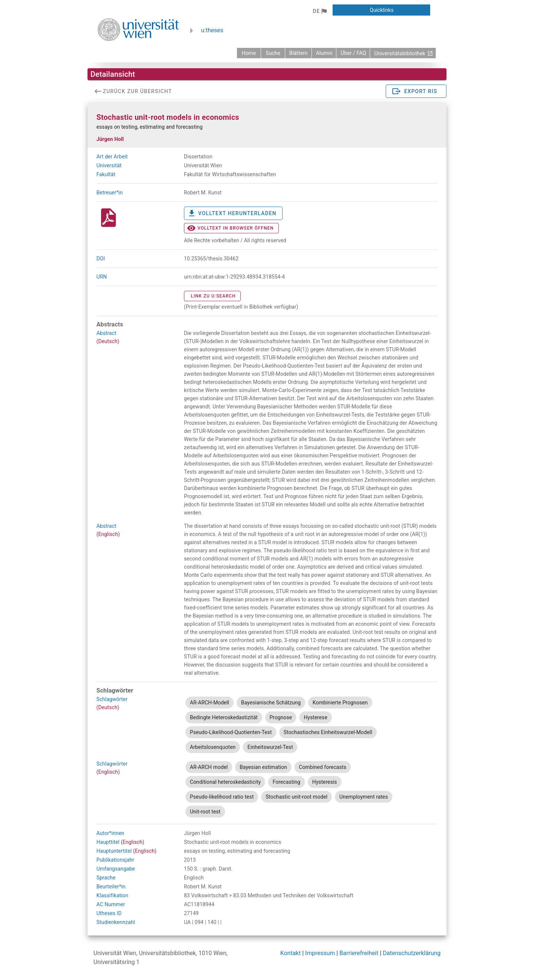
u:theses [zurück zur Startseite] (212, 30)
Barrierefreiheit (359, 953)
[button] (319, 11)
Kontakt (291, 953)
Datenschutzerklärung (412, 953)
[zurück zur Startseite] (249, 53)
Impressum (320, 953)
